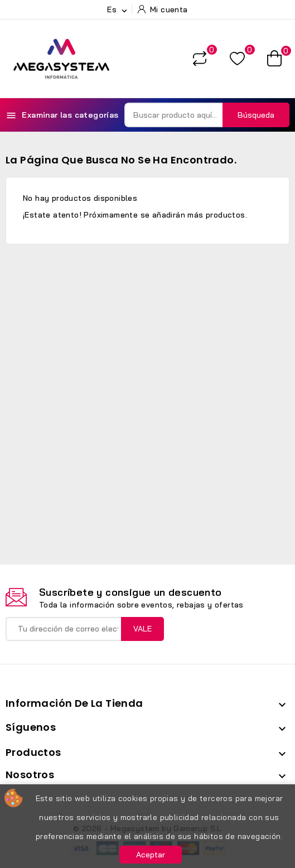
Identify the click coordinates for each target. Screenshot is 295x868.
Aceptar (151, 855)
